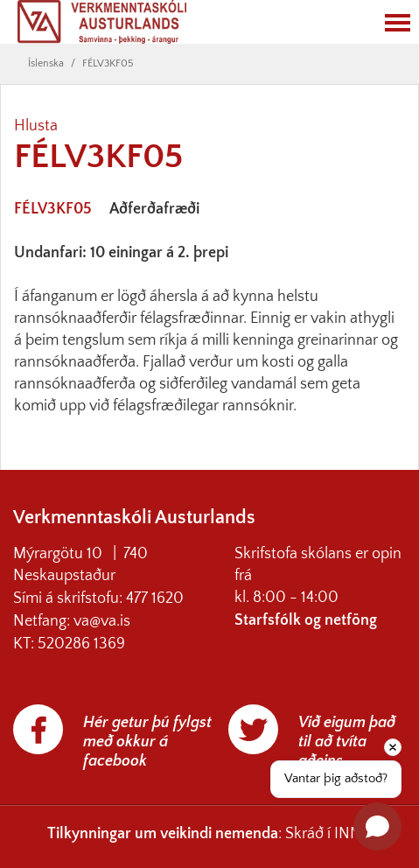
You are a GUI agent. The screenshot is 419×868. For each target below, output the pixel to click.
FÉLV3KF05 (108, 63)
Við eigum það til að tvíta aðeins (347, 742)
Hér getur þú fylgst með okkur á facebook (147, 742)
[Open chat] (377, 826)
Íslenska (46, 63)
